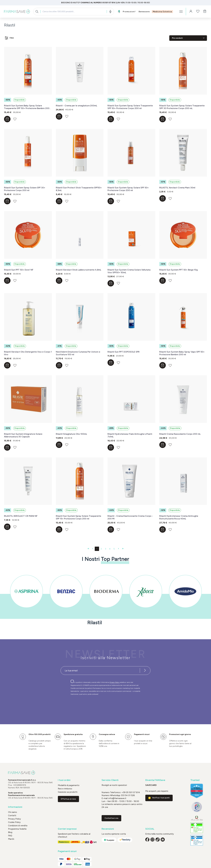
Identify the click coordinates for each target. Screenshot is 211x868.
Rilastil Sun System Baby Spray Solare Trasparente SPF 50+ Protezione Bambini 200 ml (27, 107)
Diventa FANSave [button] (155, 780)
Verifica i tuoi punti (161, 798)
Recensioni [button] (108, 829)
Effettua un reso (68, 799)
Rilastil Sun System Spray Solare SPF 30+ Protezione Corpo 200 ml (25, 189)
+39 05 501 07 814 (131, 792)
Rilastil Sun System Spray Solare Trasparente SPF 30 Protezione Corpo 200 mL (182, 107)
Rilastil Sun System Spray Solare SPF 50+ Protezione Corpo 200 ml (128, 189)
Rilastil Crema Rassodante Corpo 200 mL (180, 434)
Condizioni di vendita (18, 826)
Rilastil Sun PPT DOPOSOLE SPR (124, 352)
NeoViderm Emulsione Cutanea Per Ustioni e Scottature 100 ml (78, 353)
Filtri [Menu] (9, 38)
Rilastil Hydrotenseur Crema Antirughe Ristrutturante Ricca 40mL (179, 517)
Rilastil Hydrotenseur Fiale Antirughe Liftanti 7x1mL (130, 435)
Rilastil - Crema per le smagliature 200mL (77, 106)
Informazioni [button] (15, 807)
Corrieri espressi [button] (67, 829)
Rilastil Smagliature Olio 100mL (71, 434)
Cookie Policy (14, 822)
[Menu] (181, 12)
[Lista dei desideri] (198, 12)
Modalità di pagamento (69, 785)
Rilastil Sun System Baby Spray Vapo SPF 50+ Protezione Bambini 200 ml (182, 353)
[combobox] (74, 12)
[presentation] (98, 705)
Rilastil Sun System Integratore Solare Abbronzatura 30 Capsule (23, 435)
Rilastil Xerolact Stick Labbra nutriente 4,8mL (79, 270)
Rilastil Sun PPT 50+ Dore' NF (19, 270)
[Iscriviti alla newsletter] (145, 671)
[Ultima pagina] (123, 549)
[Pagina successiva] (118, 549)
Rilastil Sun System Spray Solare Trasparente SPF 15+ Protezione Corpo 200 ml (78, 517)
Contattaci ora (111, 818)
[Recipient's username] (100, 671)
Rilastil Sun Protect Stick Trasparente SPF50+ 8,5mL (79, 189)
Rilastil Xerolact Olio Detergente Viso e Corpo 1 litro (28, 353)
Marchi (11, 839)
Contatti (12, 816)
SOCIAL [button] (150, 829)
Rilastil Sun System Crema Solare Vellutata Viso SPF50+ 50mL (129, 271)
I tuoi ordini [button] (64, 780)
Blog (10, 832)
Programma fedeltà (17, 829)
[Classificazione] (188, 38)
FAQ (10, 836)
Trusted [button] (195, 780)
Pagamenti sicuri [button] (67, 851)
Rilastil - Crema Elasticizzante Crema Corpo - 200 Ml (130, 517)
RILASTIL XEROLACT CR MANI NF (21, 516)
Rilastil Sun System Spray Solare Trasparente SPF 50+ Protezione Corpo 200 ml (130, 107)
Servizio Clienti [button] (110, 780)
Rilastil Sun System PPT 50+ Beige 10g (179, 270)
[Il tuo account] (191, 12)
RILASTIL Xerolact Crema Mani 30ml (177, 188)
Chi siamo (13, 812)
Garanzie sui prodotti (68, 792)
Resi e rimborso (65, 789)
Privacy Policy (115, 682)
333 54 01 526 (128, 795)
